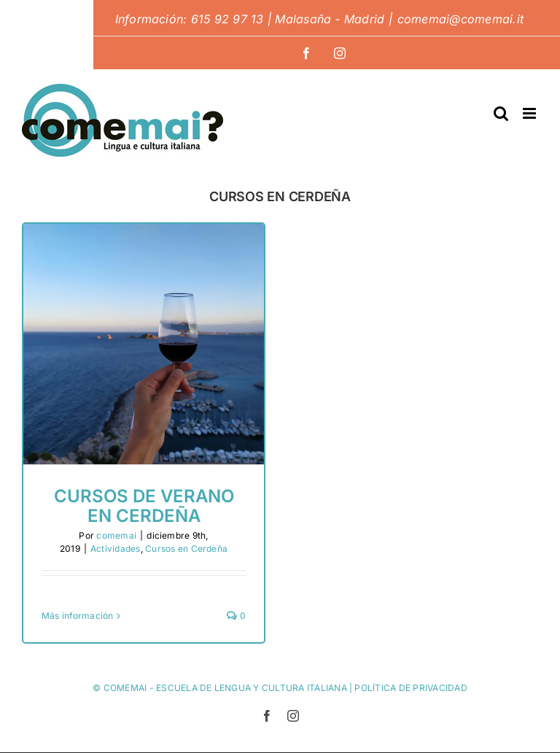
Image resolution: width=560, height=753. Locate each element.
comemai (116, 535)
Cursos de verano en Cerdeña (144, 506)
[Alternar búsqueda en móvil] (501, 113)
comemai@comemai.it (460, 19)
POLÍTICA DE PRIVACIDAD (411, 688)
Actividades (116, 549)
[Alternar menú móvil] (530, 113)
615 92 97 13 (227, 19)
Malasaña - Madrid (330, 19)
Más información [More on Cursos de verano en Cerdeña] (78, 616)
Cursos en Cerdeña (186, 549)
